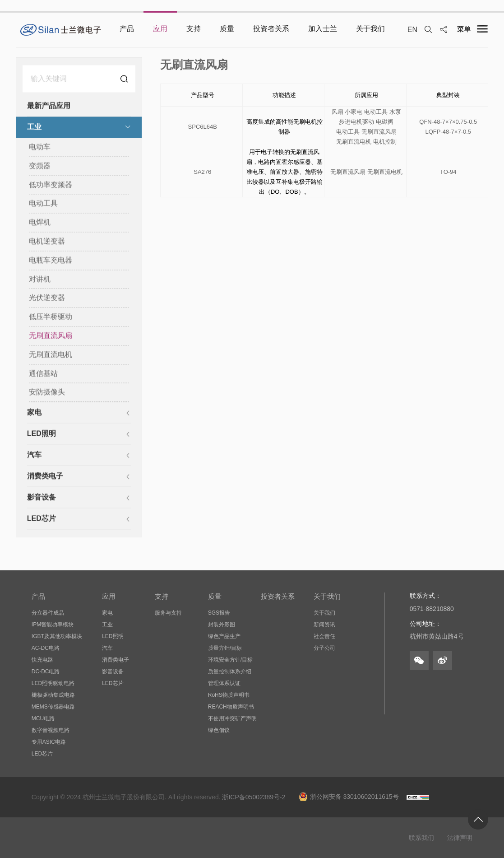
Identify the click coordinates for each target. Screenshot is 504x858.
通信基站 (43, 374)
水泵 (395, 113)
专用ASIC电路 (49, 742)
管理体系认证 (224, 683)
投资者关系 (278, 596)
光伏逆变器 (47, 298)
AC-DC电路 (46, 648)
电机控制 (385, 142)
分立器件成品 (48, 613)
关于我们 (327, 596)
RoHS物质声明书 (229, 695)
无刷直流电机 (51, 355)
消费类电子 (45, 477)
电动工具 (43, 204)
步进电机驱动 (356, 123)
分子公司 (324, 648)
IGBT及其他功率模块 (57, 636)
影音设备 (42, 498)
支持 (162, 596)
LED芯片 (42, 519)
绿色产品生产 (224, 636)
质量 (215, 596)
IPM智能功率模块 (53, 625)
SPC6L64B (203, 128)
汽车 (34, 455)
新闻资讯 (324, 625)
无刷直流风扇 (51, 336)
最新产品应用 (49, 106)
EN (412, 30)
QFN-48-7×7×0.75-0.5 (448, 123)
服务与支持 (168, 613)
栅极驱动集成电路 (53, 695)
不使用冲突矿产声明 (232, 718)
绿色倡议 (219, 730)
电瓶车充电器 (51, 261)
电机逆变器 (47, 242)
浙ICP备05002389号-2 (254, 797)
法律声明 (460, 838)
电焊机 (40, 223)
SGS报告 (219, 613)
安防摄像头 (47, 393)
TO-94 (448, 173)
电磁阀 (385, 123)
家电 (34, 413)
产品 (38, 596)
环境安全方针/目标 (230, 660)
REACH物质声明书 (231, 707)
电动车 (40, 147)
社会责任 (324, 636)
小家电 (354, 113)
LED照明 (42, 434)
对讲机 (40, 279)
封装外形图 (222, 625)
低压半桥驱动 (51, 317)
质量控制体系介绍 (230, 671)
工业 (34, 128)
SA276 (202, 173)
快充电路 (42, 660)
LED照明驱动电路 (53, 683)
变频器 (40, 166)
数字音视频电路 (51, 730)
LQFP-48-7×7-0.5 (448, 133)
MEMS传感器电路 (53, 707)
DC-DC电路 (46, 671)
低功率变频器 (51, 185)
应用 (109, 596)
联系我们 (421, 838)
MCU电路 (43, 718)
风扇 (338, 113)
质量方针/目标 (225, 648)
